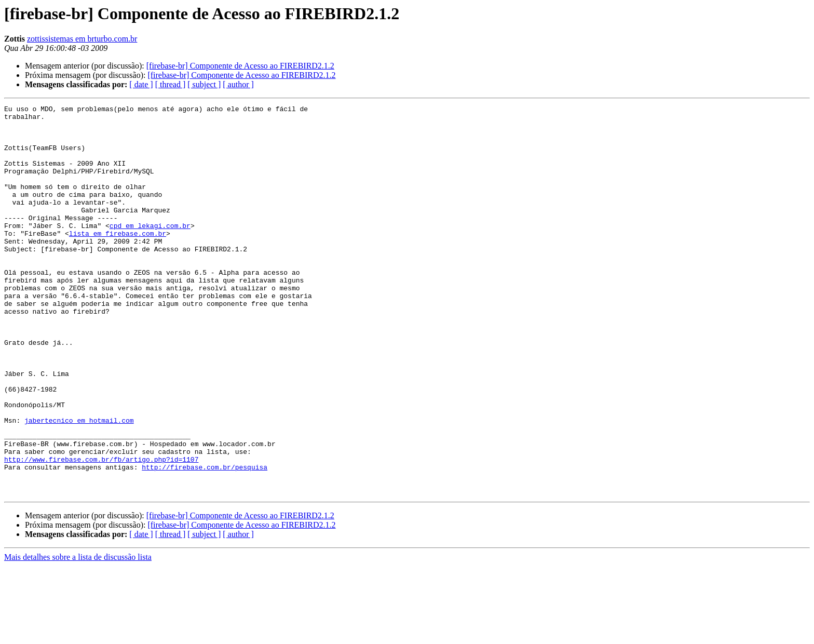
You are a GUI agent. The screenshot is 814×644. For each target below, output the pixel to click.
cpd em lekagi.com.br (150, 250)
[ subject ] (204, 84)
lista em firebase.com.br (118, 260)
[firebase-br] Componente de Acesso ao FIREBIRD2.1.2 (240, 66)
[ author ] (238, 84)
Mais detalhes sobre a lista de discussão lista (78, 635)
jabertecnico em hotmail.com (79, 484)
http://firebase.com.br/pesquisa (205, 540)
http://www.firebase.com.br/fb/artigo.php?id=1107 (101, 531)
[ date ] (141, 84)
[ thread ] (171, 84)
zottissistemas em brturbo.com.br (82, 39)
